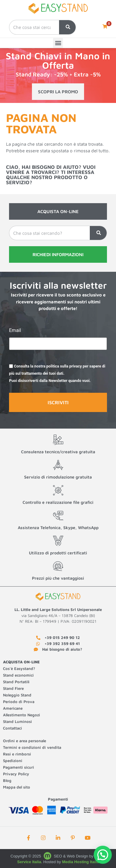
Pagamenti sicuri (19, 767)
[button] (58, 43)
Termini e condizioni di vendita (32, 747)
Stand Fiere (13, 688)
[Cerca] (67, 27)
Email (15, 331)
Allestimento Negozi (22, 715)
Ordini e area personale (25, 741)
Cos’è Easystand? (19, 668)
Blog (7, 780)
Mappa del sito (17, 787)
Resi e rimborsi (17, 754)
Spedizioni (13, 761)
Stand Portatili (16, 682)
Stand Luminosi (17, 721)
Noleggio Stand (17, 695)
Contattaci (13, 728)
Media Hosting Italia (80, 862)
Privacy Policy (16, 774)
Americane (13, 708)
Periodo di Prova (19, 702)
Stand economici (18, 675)
